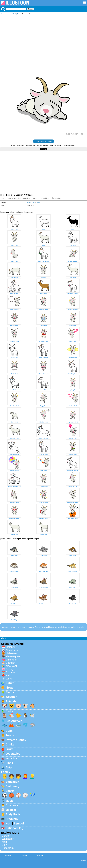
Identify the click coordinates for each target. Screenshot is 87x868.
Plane (9, 763)
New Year (11, 666)
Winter (10, 679)
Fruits (9, 749)
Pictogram (8, 848)
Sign (4, 845)
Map (4, 842)
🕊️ (32, 715)
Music (10, 801)
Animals (11, 701)
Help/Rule (40, 855)
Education (12, 782)
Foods (10, 735)
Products (12, 819)
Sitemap (24, 855)
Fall (8, 675)
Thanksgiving (14, 656)
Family (6, 772)
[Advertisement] (43, 34)
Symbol (19, 823)
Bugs (9, 731)
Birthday (11, 663)
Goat (18, 14)
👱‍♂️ (32, 776)
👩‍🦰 (25, 776)
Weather (11, 697)
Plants (10, 692)
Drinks (10, 744)
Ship (9, 767)
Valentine (11, 660)
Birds (9, 711)
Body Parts (13, 814)
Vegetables (13, 754)
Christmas (12, 650)
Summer (11, 672)
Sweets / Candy (16, 740)
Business (12, 805)
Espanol (8, 855)
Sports (10, 791)
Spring (10, 669)
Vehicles (11, 758)
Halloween (12, 653)
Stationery (12, 786)
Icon (8, 823)
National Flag (14, 828)
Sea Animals (14, 721)
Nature (10, 683)
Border (6, 836)
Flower (10, 688)
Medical (11, 810)
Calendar (11, 647)
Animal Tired (12, 14)
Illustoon (3, 14)
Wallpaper (8, 839)
